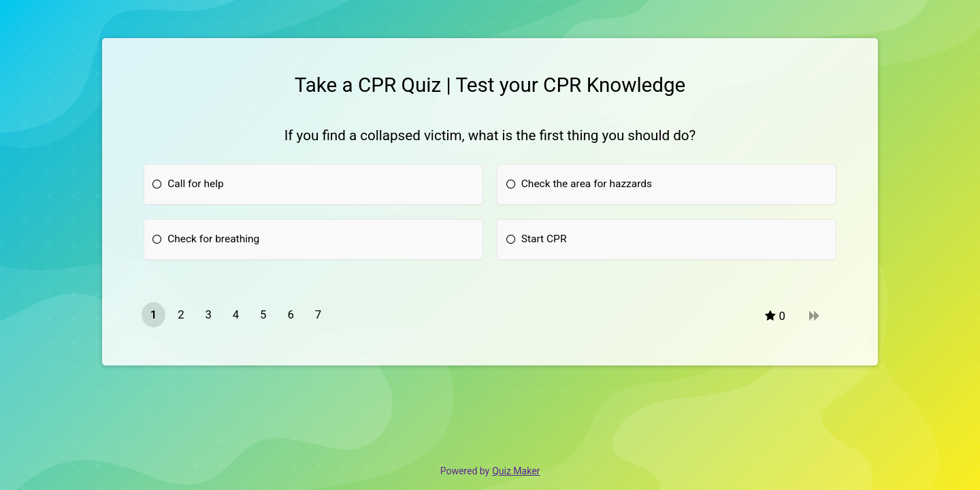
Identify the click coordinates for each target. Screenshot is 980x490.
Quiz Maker (516, 471)
